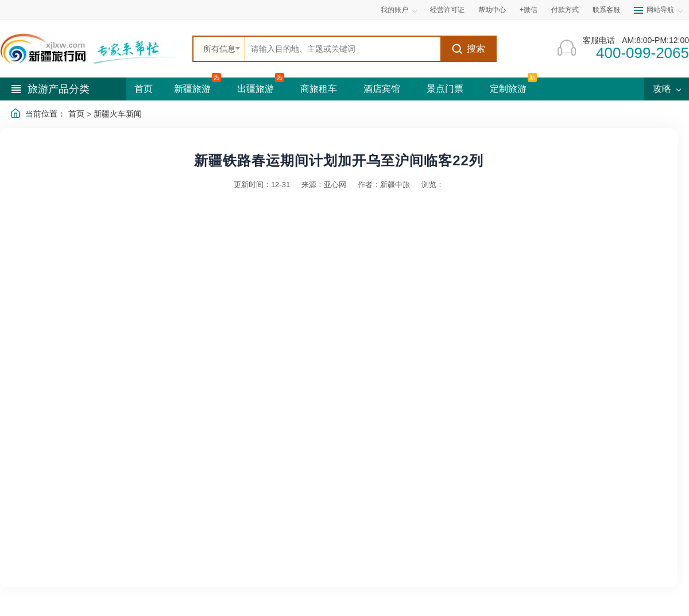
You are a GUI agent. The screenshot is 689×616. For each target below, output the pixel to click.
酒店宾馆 (382, 89)
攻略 (667, 89)
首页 (144, 89)
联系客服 (606, 10)
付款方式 (565, 10)
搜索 (468, 49)
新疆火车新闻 (118, 114)
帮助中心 (492, 10)
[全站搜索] (343, 49)
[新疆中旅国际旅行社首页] (92, 49)
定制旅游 (508, 89)
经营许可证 (447, 10)
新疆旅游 (192, 89)
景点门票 (445, 89)
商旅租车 (319, 89)
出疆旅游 (256, 89)
